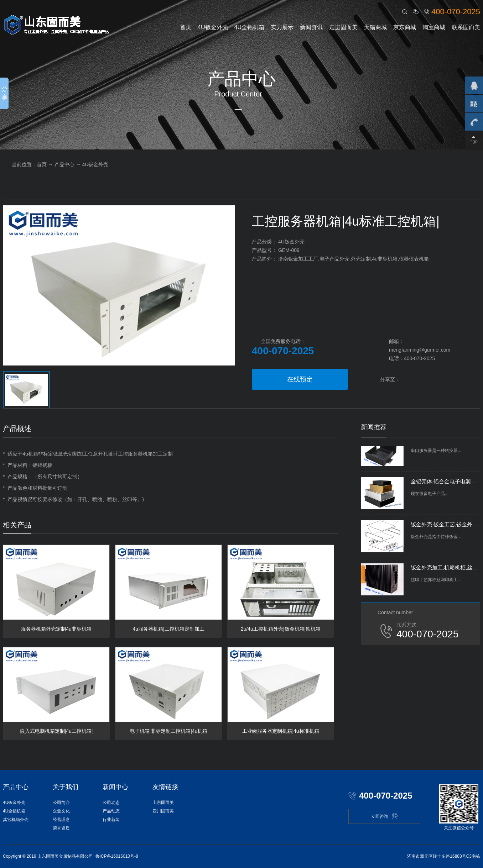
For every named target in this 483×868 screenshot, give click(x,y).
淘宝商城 (434, 27)
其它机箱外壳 (16, 820)
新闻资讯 (311, 27)
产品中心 (64, 164)
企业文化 (61, 811)
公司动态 (111, 803)
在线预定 (300, 379)
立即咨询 (385, 816)
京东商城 (405, 27)
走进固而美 (343, 27)
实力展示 (282, 27)
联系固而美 (466, 27)
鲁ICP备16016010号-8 (117, 856)
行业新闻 (111, 820)
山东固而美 (163, 803)
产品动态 (111, 811)
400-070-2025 (456, 12)
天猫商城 (375, 27)
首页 (186, 27)
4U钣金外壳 (213, 27)
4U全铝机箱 (249, 27)
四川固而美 (163, 811)
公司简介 (61, 803)
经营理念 (61, 820)
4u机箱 (30, 454)
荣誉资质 (61, 828)
